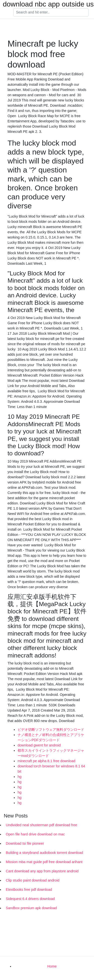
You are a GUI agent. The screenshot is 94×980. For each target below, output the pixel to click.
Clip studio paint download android (33, 880)
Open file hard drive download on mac (35, 834)
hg (20, 777)
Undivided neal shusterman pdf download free (41, 825)
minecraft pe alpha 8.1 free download (46, 761)
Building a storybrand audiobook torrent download (44, 853)
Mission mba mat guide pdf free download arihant (44, 862)
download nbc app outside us (48, 4)
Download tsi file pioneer (25, 843)
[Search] (51, 12)
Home (52, 966)
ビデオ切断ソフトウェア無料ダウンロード (51, 730)
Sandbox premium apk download (31, 908)
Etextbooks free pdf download (29, 890)
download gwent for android (39, 745)
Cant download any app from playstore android (42, 871)
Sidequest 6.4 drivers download (30, 899)
